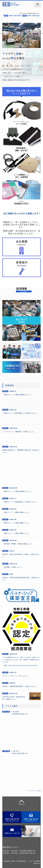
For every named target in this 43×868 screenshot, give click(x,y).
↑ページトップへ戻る (34, 791)
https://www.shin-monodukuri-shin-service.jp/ (23, 665)
